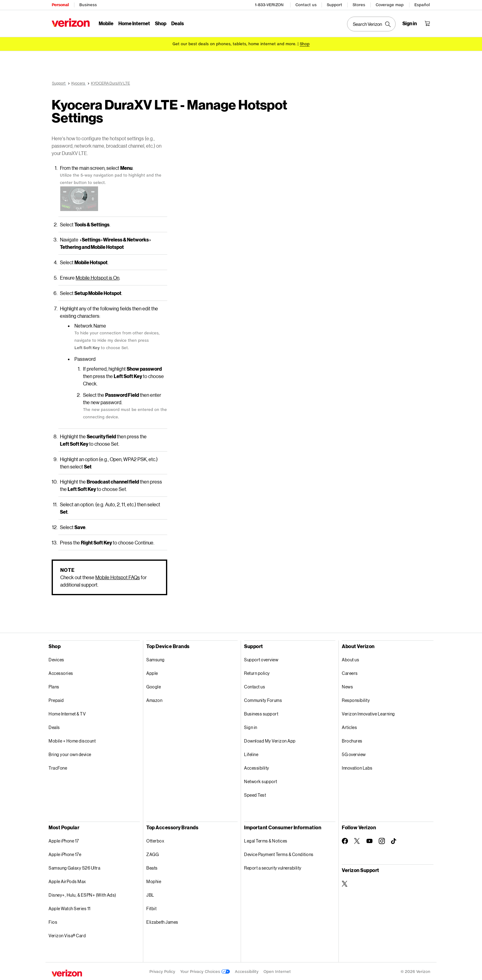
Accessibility (257, 767)
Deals (54, 726)
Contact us (306, 5)
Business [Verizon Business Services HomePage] (88, 5)
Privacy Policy (162, 971)
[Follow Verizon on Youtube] (369, 840)
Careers (350, 672)
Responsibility (356, 699)
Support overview (261, 659)
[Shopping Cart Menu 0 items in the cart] (427, 23)
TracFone (58, 767)
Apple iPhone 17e (65, 853)
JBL (150, 894)
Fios (53, 921)
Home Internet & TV (67, 713)
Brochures (352, 740)
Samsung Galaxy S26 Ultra (74, 867)
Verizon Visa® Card (67, 935)
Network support (261, 781)
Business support (261, 713)
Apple (152, 672)
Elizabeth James (162, 921)
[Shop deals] (305, 44)
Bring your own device (70, 753)
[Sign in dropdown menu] (410, 23)
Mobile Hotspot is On (97, 277)
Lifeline (251, 753)
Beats (152, 867)
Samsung (156, 659)
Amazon (154, 699)
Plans (54, 686)
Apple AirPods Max (67, 880)
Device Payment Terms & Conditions (279, 853)
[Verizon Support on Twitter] (345, 883)
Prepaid (56, 699)
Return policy (257, 672)
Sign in (251, 726)
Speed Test (255, 794)
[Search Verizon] (371, 24)
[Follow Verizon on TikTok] (394, 840)
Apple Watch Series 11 (70, 908)
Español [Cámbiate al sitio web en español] (422, 5)
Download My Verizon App (270, 740)
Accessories (61, 672)
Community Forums (263, 699)
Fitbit (151, 908)
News (347, 686)
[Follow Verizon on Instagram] (382, 840)
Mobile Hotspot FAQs (118, 576)
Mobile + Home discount (72, 740)
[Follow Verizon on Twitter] (357, 840)
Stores (359, 5)
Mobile (106, 23)
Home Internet (134, 23)
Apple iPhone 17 (64, 840)
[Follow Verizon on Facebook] (345, 840)
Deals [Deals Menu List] (178, 23)
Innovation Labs (357, 767)
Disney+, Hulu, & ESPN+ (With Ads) (82, 894)
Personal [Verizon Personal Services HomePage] (60, 5)
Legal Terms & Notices (266, 840)
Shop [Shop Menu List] (161, 23)
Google (154, 686)
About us (350, 659)
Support (334, 5)
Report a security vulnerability (273, 867)
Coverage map (390, 5)
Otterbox (155, 840)
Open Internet (277, 971)
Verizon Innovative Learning (368, 713)
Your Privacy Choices (205, 971)
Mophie (154, 880)
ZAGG (152, 853)
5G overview (354, 753)
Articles (349, 726)
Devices (56, 659)
